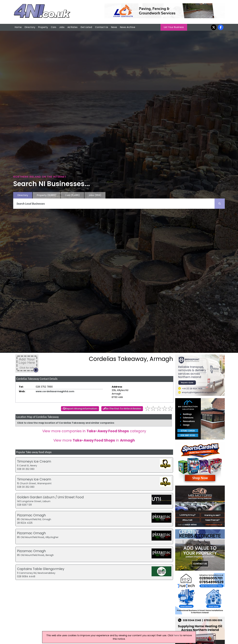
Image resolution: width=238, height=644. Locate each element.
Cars (54, 27)
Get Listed (86, 27)
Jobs (62, 27)
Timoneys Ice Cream (34, 461)
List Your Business (174, 27)
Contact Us (102, 27)
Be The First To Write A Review (123, 409)
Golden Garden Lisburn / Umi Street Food (50, 497)
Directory (30, 27)
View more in (94, 440)
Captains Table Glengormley (41, 569)
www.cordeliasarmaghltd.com (55, 391)
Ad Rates (72, 27)
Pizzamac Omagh (31, 515)
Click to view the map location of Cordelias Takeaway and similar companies (66, 423)
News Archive (128, 27)
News (114, 27)
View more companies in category (94, 431)
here (176, 635)
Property (43, 27)
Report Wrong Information (81, 409)
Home (18, 27)
